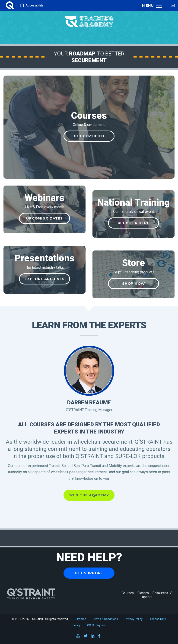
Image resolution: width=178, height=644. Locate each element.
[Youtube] (79, 637)
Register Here (134, 223)
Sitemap (81, 619)
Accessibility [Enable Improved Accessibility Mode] (32, 5)
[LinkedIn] (92, 637)
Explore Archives (44, 279)
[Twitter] (86, 637)
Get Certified (89, 136)
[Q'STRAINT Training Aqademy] (89, 17)
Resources (160, 593)
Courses (128, 593)
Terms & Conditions (105, 619)
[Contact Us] (172, 5)
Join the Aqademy (89, 495)
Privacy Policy (134, 619)
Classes (144, 593)
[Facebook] (99, 637)
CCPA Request (96, 625)
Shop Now (133, 283)
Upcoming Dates (44, 218)
